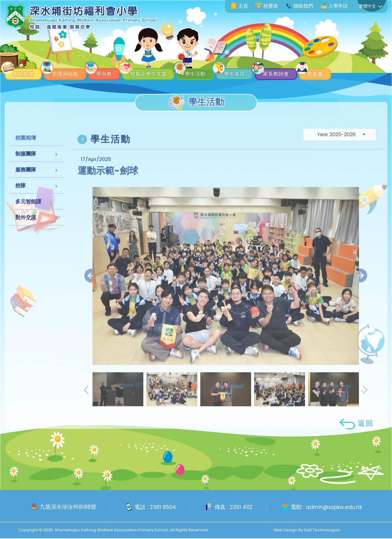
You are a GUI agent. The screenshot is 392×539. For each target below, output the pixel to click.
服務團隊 (26, 180)
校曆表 (267, 6)
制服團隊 (26, 164)
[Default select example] (340, 150)
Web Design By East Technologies (307, 531)
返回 (356, 439)
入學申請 (334, 6)
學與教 (116, 72)
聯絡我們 (299, 6)
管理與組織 (71, 72)
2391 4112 (240, 508)
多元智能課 (28, 212)
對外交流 (26, 228)
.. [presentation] (364, 405)
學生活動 (220, 72)
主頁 (239, 6)
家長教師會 (312, 72)
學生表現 (265, 72)
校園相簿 (26, 148)
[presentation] (91, 291)
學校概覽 (24, 72)
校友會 (357, 72)
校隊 (21, 196)
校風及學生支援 (167, 72)
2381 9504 (161, 508)
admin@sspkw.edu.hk (335, 508)
